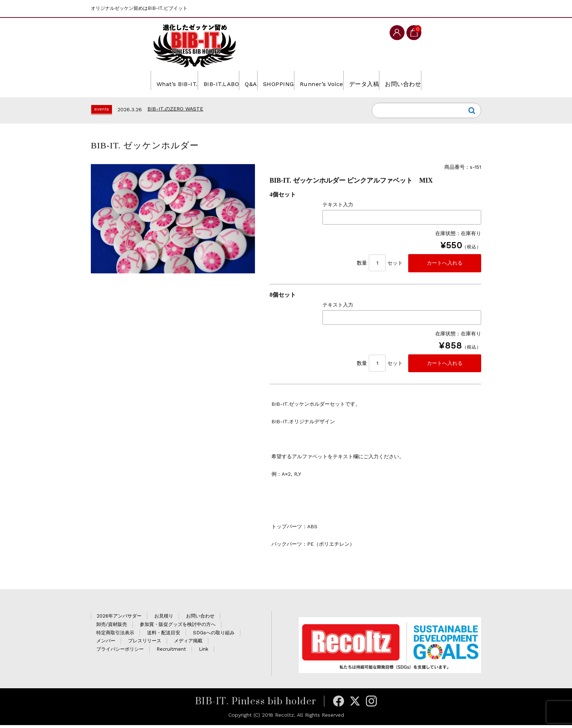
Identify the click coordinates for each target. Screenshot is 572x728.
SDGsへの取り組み (214, 636)
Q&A (237, 80)
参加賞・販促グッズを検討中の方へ (178, 627)
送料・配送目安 (164, 636)
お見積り (164, 619)
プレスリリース (145, 644)
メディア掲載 (188, 644)
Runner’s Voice (331, 80)
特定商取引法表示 (115, 636)
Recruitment (171, 652)
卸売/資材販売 (112, 627)
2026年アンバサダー (119, 619)
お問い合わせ (436, 80)
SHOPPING (276, 80)
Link (204, 652)
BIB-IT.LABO (196, 80)
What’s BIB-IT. (139, 80)
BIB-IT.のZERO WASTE (175, 109)
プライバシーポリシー (120, 652)
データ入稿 (386, 80)
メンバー (106, 644)
